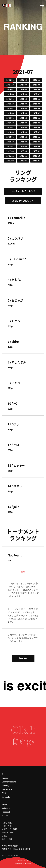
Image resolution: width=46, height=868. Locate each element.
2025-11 (36, 80)
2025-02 (36, 94)
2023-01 (10, 137)
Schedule (6, 797)
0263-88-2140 (12, 856)
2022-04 (10, 151)
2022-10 (10, 142)
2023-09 (23, 123)
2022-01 (36, 151)
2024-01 (10, 118)
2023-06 (23, 127)
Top (3, 774)
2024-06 (23, 108)
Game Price (7, 789)
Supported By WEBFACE (23, 863)
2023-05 (36, 127)
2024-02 (36, 113)
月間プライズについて (23, 201)
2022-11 (36, 137)
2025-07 (10, 89)
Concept (5, 778)
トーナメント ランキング (23, 191)
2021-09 (10, 161)
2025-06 (23, 89)
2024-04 (10, 113)
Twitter (5, 804)
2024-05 (36, 108)
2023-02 (36, 132)
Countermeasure (9, 782)
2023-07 (10, 127)
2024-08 (36, 104)
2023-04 (10, 132)
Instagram (6, 808)
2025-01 (10, 99)
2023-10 (10, 123)
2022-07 (10, 146)
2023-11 (36, 118)
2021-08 (23, 161)
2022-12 (23, 137)
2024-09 (23, 104)
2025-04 (10, 94)
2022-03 (23, 151)
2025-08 (36, 85)
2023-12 (23, 118)
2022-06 (23, 146)
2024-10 (10, 104)
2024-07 (10, 108)
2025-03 (23, 94)
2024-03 (23, 113)
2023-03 (23, 132)
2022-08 (36, 142)
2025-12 (23, 80)
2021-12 (10, 156)
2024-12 (23, 99)
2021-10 (36, 156)
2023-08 (36, 123)
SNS (4, 793)
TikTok (5, 816)
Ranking (5, 786)
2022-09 (23, 142)
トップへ (23, 658)
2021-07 (36, 161)
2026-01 (10, 80)
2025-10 (10, 85)
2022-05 (36, 146)
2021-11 (23, 156)
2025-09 (23, 85)
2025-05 (36, 89)
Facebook (6, 812)
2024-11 (36, 99)
